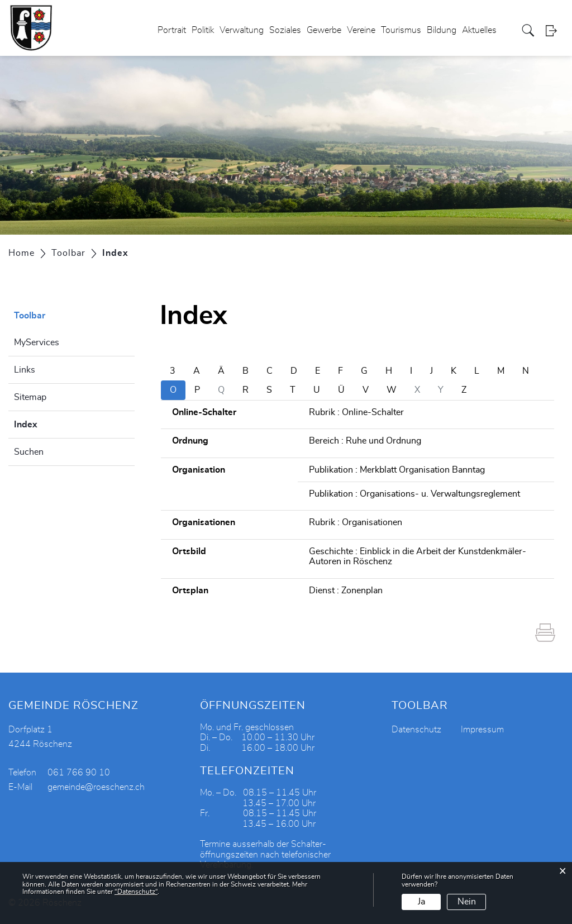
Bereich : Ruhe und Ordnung (365, 441)
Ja (421, 902)
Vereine (361, 30)
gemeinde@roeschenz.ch (96, 787)
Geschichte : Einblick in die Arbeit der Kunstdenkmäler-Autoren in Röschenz (418, 556)
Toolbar (30, 316)
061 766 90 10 (79, 773)
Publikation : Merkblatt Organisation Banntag (397, 470)
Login (555, 30)
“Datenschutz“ (136, 892)
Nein (467, 902)
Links (25, 370)
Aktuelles (479, 30)
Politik (203, 30)
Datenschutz (416, 730)
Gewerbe (324, 30)
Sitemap (30, 397)
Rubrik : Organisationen (356, 522)
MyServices (37, 342)
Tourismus (401, 30)
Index (54, 423)
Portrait (172, 30)
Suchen (29, 452)
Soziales (285, 30)
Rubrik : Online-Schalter (356, 412)
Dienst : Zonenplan (346, 590)
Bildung (442, 30)
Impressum (482, 730)
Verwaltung (242, 30)
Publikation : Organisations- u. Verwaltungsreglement (414, 494)
